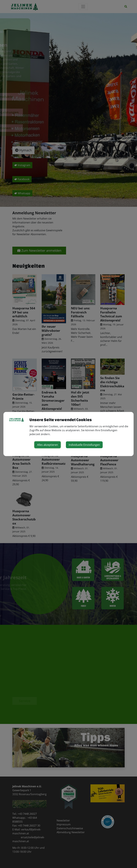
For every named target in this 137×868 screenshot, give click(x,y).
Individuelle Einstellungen (84, 445)
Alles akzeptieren (48, 445)
